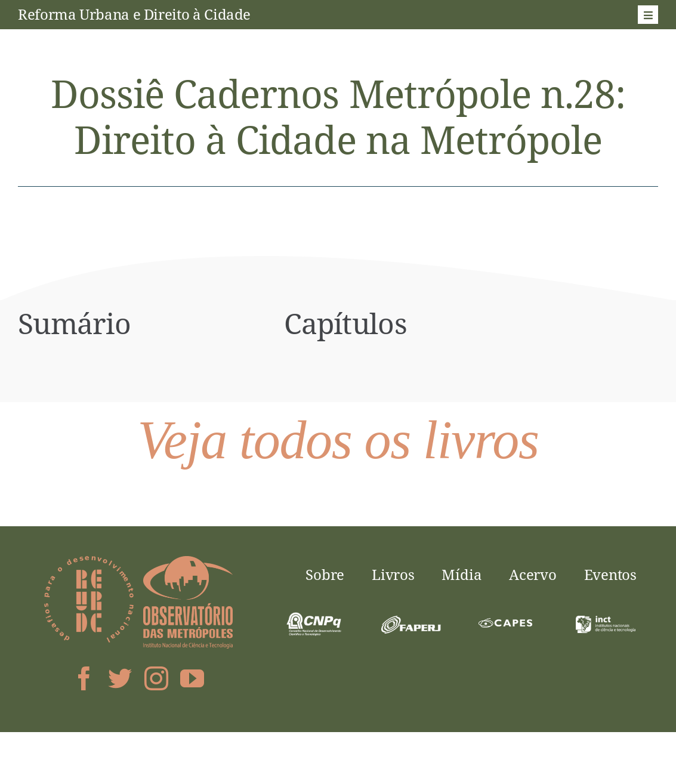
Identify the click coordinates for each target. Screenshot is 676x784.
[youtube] (192, 678)
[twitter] (120, 678)
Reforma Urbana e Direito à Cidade (134, 14)
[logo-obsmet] (188, 561)
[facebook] (84, 678)
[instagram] (156, 678)
